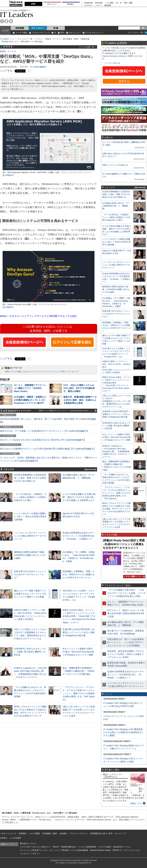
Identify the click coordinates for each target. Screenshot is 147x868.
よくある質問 (15, 838)
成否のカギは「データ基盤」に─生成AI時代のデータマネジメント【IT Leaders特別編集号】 (45, 431)
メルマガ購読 (34, 834)
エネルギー (89, 5)
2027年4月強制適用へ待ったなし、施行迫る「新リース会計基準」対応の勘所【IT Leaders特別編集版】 (48, 421)
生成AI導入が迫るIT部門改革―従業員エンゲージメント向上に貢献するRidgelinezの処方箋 (79, 632)
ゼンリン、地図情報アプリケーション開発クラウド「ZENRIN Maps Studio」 (30, 388)
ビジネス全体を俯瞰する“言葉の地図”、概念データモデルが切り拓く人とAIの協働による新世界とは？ (79, 497)
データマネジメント (94, 33)
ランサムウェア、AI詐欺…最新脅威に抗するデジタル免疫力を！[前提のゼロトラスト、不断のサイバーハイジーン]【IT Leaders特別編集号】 (49, 459)
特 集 (56, 28)
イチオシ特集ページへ (134, 576)
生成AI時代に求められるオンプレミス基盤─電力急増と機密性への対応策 (30, 652)
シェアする (6, 71)
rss (11, 21)
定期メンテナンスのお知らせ (115, 165)
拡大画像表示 (8, 175)
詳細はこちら (136, 803)
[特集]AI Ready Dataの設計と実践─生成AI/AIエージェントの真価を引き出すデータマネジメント (124, 544)
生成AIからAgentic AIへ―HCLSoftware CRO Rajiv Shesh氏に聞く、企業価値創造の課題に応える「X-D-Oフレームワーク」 (116, 451)
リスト (29, 71)
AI (55, 33)
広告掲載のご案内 (50, 834)
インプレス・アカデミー (30, 854)
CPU (63, 372)
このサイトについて (8, 834)
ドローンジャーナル (132, 850)
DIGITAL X (117, 850)
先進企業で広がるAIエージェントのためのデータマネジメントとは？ (30, 574)
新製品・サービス (53, 39)
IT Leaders (17, 14)
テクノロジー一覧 (25, 39)
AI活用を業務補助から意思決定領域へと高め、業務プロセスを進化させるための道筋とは (30, 478)
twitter (2, 21)
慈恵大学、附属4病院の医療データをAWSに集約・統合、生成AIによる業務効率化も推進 (80, 400)
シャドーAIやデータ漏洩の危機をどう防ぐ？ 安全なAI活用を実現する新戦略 (30, 516)
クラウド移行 (16, 372)
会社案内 (63, 834)
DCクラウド (52, 4)
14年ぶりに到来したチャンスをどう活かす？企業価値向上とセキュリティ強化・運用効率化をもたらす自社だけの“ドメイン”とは (116, 401)
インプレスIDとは (112, 63)
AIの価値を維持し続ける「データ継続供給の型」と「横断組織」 (116, 206)
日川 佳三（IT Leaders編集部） (34, 67)
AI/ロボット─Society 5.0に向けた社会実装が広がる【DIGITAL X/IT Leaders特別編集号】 (43, 440)
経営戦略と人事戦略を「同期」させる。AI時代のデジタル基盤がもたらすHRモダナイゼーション (79, 574)
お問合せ (4, 838)
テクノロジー (38, 28)
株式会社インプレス (28, 843)
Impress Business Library (113, 56)
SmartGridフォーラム (122, 847)
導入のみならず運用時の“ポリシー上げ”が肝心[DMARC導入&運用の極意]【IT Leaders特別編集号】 (48, 449)
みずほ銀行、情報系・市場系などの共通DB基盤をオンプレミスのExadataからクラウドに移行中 (30, 400)
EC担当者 (99, 3)
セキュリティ (75, 33)
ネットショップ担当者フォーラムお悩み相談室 (69, 850)
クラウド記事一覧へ (87, 47)
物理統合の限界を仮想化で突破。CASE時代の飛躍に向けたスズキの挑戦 (30, 555)
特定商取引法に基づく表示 (101, 834)
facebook (7, 21)
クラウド (39, 39)
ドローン (99, 5)
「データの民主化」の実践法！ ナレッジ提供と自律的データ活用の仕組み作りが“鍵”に (30, 497)
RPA (62, 33)
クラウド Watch (105, 847)
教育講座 (108, 5)
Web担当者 (89, 3)
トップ (5, 30)
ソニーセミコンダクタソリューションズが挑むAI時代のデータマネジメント (30, 536)
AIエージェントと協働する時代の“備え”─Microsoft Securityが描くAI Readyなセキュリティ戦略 (78, 652)
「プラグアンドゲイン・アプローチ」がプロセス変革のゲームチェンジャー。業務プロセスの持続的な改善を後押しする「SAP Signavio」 (79, 693)
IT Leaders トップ (7, 39)
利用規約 (23, 834)
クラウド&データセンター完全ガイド (35, 847)
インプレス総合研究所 (87, 847)
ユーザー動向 (21, 33)
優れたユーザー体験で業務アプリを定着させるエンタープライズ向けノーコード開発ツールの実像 (30, 594)
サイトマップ (120, 834)
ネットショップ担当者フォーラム (34, 850)
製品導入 (71, 4)
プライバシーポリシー (79, 834)
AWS (7, 372)
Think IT (56, 847)
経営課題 (20, 28)
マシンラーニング (52, 372)
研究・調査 (128, 3)
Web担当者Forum (68, 847)
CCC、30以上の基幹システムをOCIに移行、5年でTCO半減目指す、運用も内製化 (79, 388)
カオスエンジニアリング (33, 372)
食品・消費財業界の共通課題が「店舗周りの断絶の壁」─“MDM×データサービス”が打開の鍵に (79, 671)
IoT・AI (119, 3)
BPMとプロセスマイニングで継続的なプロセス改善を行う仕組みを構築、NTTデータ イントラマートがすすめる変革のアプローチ (116, 509)
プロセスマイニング (41, 33)
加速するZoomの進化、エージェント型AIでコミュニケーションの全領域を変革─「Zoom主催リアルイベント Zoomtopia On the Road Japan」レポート (79, 616)
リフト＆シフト (73, 372)
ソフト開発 (109, 3)
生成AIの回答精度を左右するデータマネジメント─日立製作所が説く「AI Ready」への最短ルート (79, 536)
